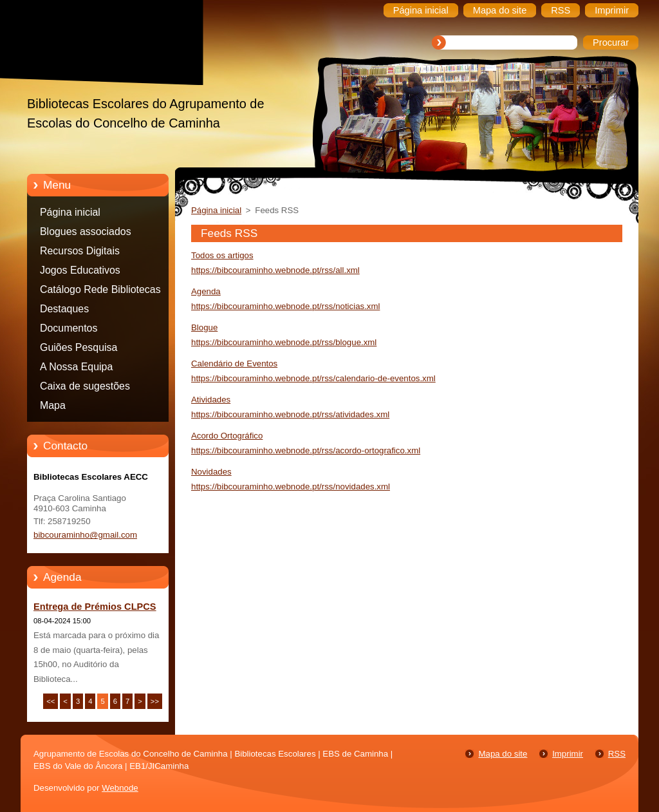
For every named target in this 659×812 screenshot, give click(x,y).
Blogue (204, 327)
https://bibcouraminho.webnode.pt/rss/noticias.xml (285, 306)
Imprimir (568, 754)
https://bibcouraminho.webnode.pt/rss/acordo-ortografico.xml (306, 450)
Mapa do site (503, 754)
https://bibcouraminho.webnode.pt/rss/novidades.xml (291, 486)
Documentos (69, 328)
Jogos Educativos (80, 270)
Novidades (211, 472)
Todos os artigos (222, 255)
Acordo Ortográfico (227, 436)
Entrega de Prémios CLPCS (95, 607)
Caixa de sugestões (85, 386)
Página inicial (70, 212)
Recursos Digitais (80, 251)
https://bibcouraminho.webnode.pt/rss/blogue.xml (284, 342)
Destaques (64, 309)
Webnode (120, 788)
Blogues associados (86, 231)
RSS (617, 754)
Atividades (211, 400)
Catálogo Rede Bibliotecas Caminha (100, 292)
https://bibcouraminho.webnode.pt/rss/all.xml (275, 270)
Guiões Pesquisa (79, 347)
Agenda (206, 291)
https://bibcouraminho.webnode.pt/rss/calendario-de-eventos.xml (313, 378)
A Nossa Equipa (76, 367)
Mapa (53, 405)
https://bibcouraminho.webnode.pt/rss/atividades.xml (290, 414)
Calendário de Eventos (234, 364)
